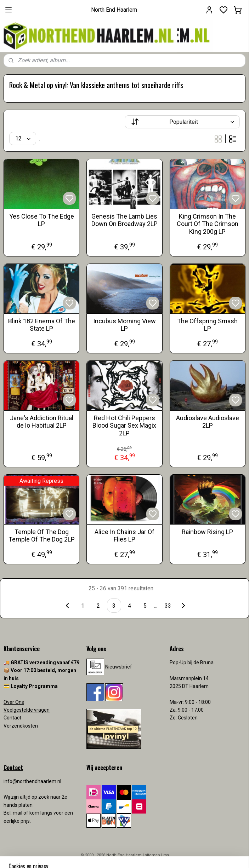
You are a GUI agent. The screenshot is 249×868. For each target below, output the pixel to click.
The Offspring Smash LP (207, 325)
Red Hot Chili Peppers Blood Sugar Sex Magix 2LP (124, 426)
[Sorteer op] (182, 122)
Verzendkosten (21, 726)
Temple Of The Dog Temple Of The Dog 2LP (42, 536)
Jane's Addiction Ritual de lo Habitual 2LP (42, 422)
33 (168, 606)
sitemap (152, 855)
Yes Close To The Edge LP (42, 220)
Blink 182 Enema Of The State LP (42, 325)
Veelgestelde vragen (27, 710)
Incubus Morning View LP (124, 325)
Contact (12, 718)
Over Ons (14, 702)
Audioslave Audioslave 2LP (208, 422)
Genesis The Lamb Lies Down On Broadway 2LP (124, 220)
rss (166, 855)
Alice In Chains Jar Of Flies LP (124, 536)
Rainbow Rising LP (207, 532)
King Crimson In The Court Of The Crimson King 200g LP (208, 224)
